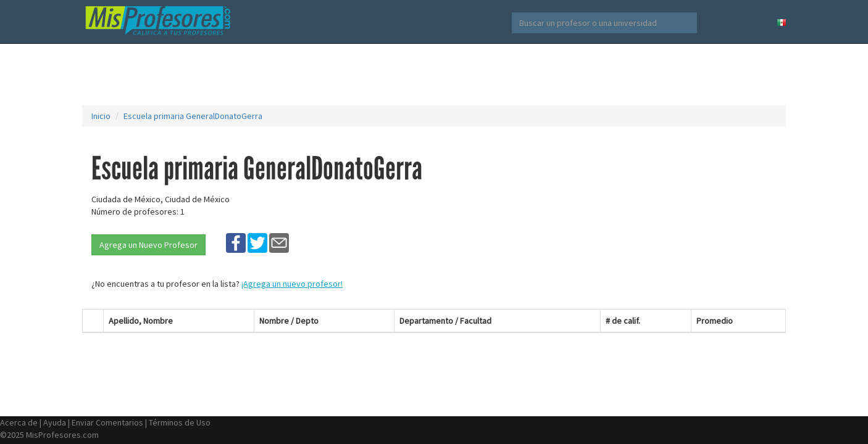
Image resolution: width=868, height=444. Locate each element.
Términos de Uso (180, 422)
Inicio (101, 116)
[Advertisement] (434, 74)
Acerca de (19, 422)
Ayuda (55, 422)
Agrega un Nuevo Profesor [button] (148, 245)
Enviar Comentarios (107, 422)
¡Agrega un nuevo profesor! (292, 284)
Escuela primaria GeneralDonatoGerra (193, 116)
